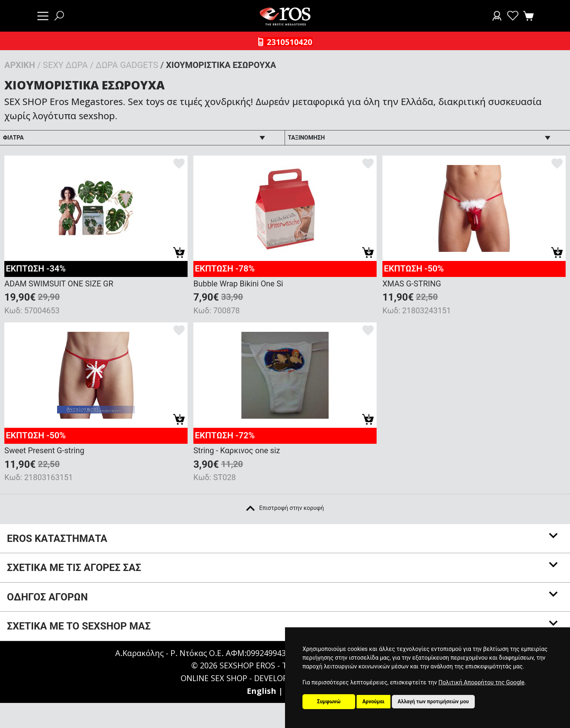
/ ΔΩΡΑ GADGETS (124, 65)
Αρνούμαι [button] (374, 701)
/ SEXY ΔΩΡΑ (62, 65)
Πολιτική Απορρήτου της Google (481, 682)
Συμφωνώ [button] (329, 701)
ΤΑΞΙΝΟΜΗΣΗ (306, 138)
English (262, 691)
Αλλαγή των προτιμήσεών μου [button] (433, 701)
